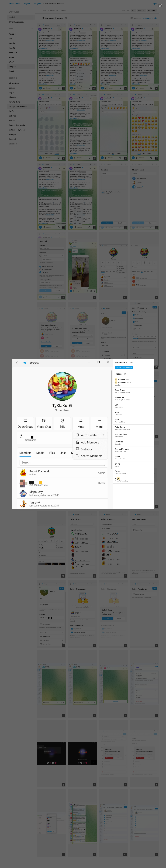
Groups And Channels (124, 368)
